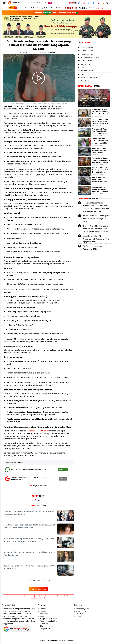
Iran (83, 68)
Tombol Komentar (39, 589)
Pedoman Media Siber (49, 621)
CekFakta (80, 614)
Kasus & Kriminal (58, 8)
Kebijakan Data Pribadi (49, 619)
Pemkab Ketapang (87, 54)
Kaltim (33, 8)
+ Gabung (63, 469)
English (91, 8)
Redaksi (21, 462)
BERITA (13, 8)
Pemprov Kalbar (87, 51)
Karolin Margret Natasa (90, 57)
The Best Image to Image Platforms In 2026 (92, 248)
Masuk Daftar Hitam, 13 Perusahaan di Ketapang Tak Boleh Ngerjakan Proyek (96, 239)
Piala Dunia (85, 81)
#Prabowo (38, 13)
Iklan (42, 616)
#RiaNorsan (47, 13)
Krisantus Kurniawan (89, 78)
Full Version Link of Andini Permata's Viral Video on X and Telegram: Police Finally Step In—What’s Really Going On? (96, 207)
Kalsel (27, 8)
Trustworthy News (83, 609)
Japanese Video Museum (38, 431)
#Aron (55, 13)
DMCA (78, 616)
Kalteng (40, 8)
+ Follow (63, 479)
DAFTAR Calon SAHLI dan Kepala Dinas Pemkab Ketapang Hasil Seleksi (96, 219)
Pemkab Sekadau (87, 47)
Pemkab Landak (86, 61)
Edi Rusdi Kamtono (88, 71)
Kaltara (47, 8)
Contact (43, 611)
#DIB (75, 13)
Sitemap (43, 626)
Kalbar (21, 8)
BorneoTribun (56, 641)
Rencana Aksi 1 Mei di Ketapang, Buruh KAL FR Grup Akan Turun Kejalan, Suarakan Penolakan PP (95, 229)
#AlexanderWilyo (65, 13)
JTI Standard (81, 611)
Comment (53, 52)
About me (44, 614)
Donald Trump (86, 64)
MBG (83, 74)
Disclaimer (44, 624)
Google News (45, 629)
